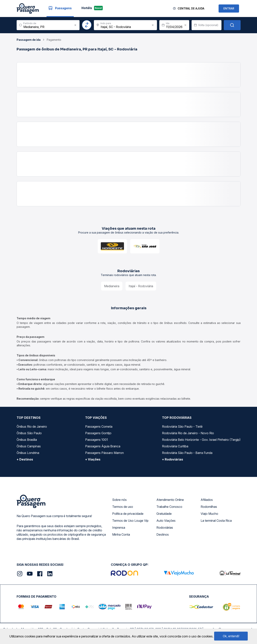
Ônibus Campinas (29, 446)
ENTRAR (229, 8)
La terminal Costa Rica (216, 521)
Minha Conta (121, 534)
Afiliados (207, 500)
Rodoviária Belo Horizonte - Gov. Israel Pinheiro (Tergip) (201, 440)
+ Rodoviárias (173, 459)
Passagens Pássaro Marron (104, 453)
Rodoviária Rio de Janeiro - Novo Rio (188, 433)
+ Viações (93, 459)
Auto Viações (166, 521)
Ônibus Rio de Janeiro (32, 427)
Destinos (163, 534)
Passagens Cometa (99, 427)
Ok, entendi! (231, 636)
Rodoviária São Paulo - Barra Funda (187, 453)
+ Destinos (25, 459)
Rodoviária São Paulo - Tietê (182, 427)
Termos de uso (123, 507)
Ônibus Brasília (27, 440)
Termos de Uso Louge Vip (130, 521)
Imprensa (119, 528)
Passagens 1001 (97, 440)
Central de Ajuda (191, 8)
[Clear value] (185, 25)
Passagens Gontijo (98, 433)
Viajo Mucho (209, 514)
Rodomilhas (209, 507)
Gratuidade (164, 514)
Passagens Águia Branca (103, 446)
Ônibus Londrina (28, 453)
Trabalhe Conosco (169, 507)
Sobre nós (119, 500)
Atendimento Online (170, 500)
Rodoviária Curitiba (175, 446)
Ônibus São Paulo (29, 433)
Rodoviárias (165, 528)
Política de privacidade (128, 514)
